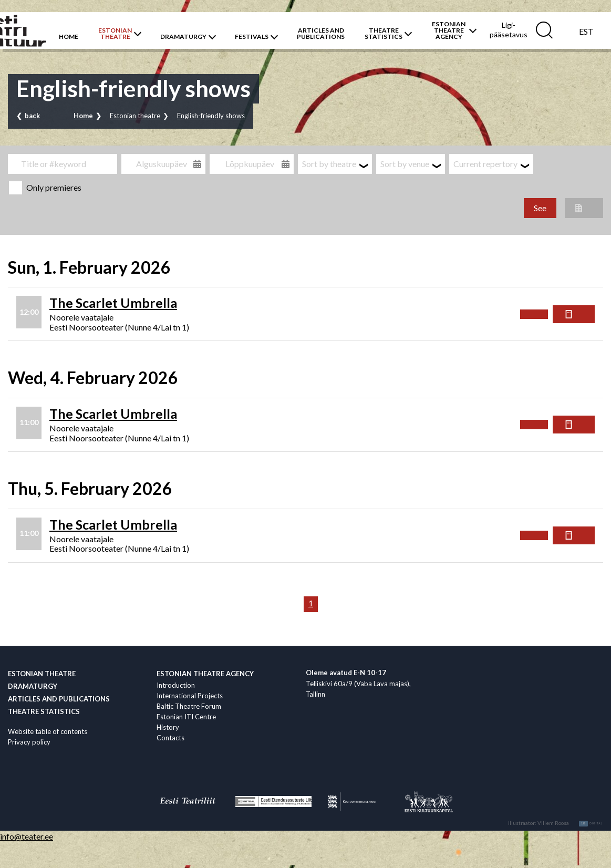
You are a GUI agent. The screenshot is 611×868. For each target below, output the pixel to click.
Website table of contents (48, 731)
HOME (69, 37)
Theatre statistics (44, 711)
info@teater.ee (27, 836)
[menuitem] (586, 31)
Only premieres (45, 188)
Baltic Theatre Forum (189, 706)
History (168, 727)
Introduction (176, 685)
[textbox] (335, 164)
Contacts (170, 738)
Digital (591, 824)
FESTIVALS (252, 37)
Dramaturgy (33, 686)
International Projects (190, 696)
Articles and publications (59, 699)
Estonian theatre (135, 116)
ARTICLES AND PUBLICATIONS (321, 34)
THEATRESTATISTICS (384, 34)
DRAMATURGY (183, 37)
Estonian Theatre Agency (205, 674)
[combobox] (335, 164)
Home (83, 116)
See (540, 208)
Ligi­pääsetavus (509, 30)
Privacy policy (29, 742)
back (32, 116)
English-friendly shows (211, 116)
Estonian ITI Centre (186, 717)
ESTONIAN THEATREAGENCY (449, 30)
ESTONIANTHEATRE (115, 34)
